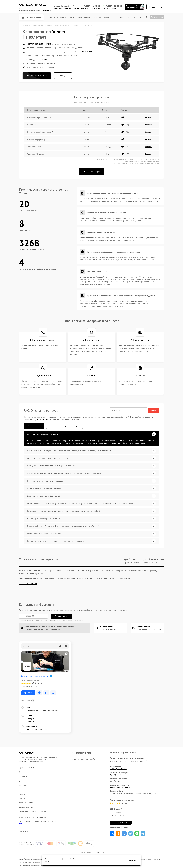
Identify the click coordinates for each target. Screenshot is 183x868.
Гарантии (97, 17)
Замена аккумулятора (37, 139)
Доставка (88, 17)
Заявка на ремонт (125, 17)
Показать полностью (28, 584)
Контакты (138, 17)
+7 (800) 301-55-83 (91, 6)
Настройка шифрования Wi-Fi (40, 132)
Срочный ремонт (51, 17)
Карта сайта (24, 831)
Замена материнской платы (39, 117)
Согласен (133, 860)
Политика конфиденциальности (91, 852)
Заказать (150, 117)
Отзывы (79, 17)
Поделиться (112, 833)
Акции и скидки (109, 17)
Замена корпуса (34, 147)
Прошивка (32, 125)
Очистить (154, 410)
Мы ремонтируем (31, 17)
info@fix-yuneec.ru (118, 781)
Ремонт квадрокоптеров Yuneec (85, 759)
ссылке (22, 824)
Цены (63, 17)
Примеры (23, 776)
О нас (71, 17)
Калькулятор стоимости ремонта (33, 811)
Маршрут (28, 693)
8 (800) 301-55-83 (118, 775)
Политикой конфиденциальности (72, 620)
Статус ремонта (157, 17)
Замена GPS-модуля (36, 154)
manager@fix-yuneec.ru (120, 787)
